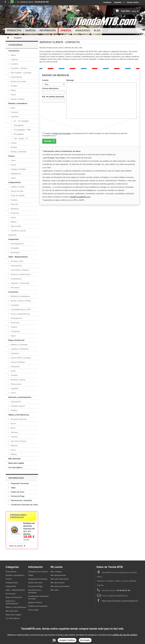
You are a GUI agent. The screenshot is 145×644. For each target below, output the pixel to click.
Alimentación (16, 402)
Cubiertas (14, 117)
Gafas (13, 371)
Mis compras (56, 572)
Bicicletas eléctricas (18, 419)
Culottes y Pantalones (19, 349)
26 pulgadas (18, 125)
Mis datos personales (60, 586)
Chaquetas (15, 367)
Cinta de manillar (17, 196)
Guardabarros (16, 318)
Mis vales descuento (60, 579)
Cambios (14, 64)
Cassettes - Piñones (19, 68)
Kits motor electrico (18, 441)
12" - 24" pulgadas (21, 121)
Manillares (15, 209)
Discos (13, 165)
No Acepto (85, 640)
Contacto (107, 2)
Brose (13, 428)
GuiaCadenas (16, 77)
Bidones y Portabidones (20, 296)
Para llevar (15, 288)
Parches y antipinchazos (20, 274)
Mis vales (55, 590)
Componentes (15, 182)
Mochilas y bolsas (18, 380)
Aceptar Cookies (67, 640)
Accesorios (13, 292)
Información (48, 31)
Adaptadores (16, 174)
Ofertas (66, 31)
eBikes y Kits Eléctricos (19, 415)
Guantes (14, 375)
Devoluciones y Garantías (21, 500)
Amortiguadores (17, 244)
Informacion (16, 478)
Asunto (45, 80)
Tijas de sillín (16, 226)
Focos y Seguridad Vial (20, 314)
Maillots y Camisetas (19, 345)
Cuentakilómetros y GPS (21, 309)
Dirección (14, 204)
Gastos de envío (17, 492)
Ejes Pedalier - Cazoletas (21, 73)
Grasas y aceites (17, 99)
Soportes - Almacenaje (20, 283)
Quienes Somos (35, 602)
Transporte (15, 331)
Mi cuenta (57, 567)
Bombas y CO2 (17, 261)
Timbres (14, 327)
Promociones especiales (18, 516)
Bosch (13, 424)
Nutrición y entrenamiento (20, 397)
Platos (13, 90)
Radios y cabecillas (18, 152)
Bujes (13, 108)
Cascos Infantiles (17, 362)
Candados (15, 305)
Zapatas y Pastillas (18, 169)
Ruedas (14, 147)
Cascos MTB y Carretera (21, 358)
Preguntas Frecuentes (20, 483)
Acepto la (48, 133)
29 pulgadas (18, 134)
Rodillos (14, 410)
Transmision (14, 51)
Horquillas (15, 248)
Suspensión (14, 239)
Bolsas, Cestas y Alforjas (21, 301)
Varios (13, 95)
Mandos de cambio (18, 81)
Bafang (13, 454)
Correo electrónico (50, 88)
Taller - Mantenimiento (18, 257)
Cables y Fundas (17, 187)
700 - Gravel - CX (21, 138)
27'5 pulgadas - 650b (22, 130)
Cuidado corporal (17, 406)
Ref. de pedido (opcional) (53, 97)
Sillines (13, 222)
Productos (14, 31)
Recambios (15, 252)
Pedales (14, 86)
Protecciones (16, 384)
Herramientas (16, 266)
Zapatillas (14, 388)
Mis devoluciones (58, 575)
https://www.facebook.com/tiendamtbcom (120, 601)
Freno (13, 160)
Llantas (13, 143)
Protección (15, 323)
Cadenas (14, 60)
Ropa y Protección (16, 340)
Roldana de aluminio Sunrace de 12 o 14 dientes (29, 529)
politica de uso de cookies (125, 635)
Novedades (82, 31)
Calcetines (15, 353)
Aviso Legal (33, 610)
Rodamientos (16, 279)
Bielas (13, 55)
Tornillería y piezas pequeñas (17, 233)
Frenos (11, 156)
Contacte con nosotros (38, 572)
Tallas (13, 488)
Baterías (14, 445)
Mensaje (70, 80)
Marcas (30, 31)
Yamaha (14, 437)
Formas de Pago (17, 496)
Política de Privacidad (61, 133)
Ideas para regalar (16, 463)
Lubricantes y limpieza (20, 270)
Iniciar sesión (133, 2)
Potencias (15, 213)
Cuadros (14, 200)
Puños (13, 217)
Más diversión (15, 459)
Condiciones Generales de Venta (24, 505)
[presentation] (64, 125)
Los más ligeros (15, 467)
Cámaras (14, 112)
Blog (97, 31)
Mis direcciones (58, 583)
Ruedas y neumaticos (18, 103)
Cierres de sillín (17, 191)
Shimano (14, 432)
